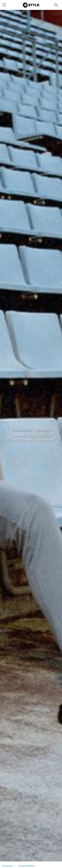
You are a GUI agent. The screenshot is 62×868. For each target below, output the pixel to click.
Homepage (7, 866)
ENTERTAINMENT (22, 431)
